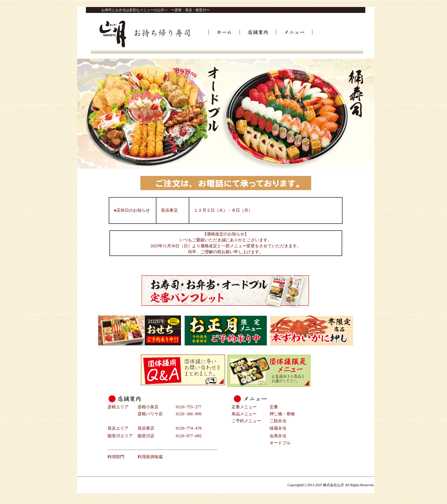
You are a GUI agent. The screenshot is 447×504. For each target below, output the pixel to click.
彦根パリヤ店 (150, 414)
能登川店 (146, 436)
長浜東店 (146, 428)
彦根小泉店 (148, 407)
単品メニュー (244, 414)
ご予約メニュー (246, 421)
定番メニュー (244, 407)
